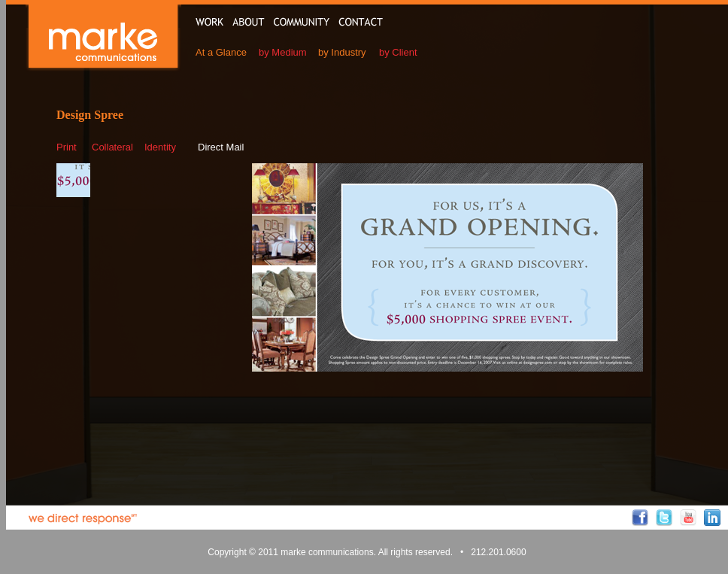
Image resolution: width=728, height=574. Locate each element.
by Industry (342, 52)
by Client (398, 52)
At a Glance (221, 52)
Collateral (112, 147)
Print (67, 147)
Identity (160, 147)
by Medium (283, 52)
